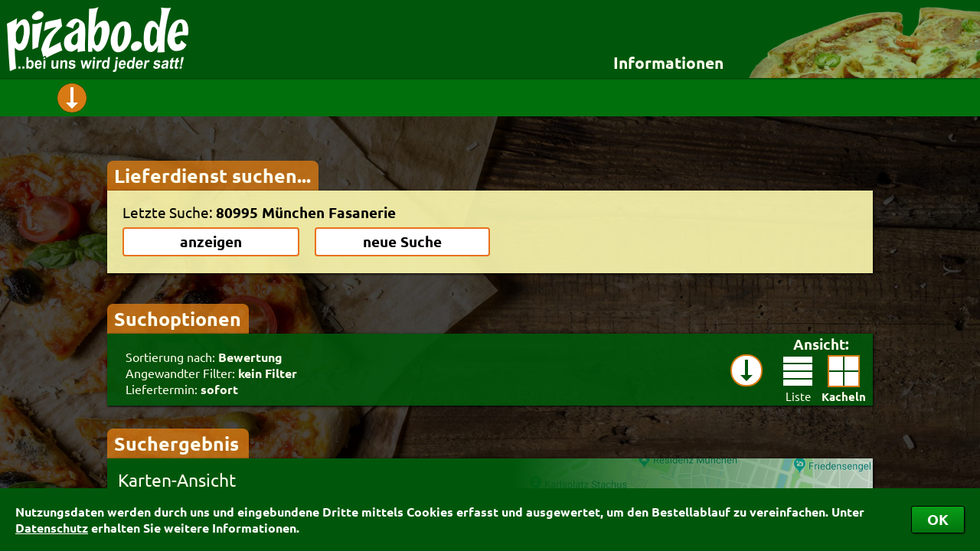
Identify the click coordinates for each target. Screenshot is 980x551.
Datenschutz (52, 528)
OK (938, 519)
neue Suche (402, 241)
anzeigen (211, 241)
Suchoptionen (178, 318)
